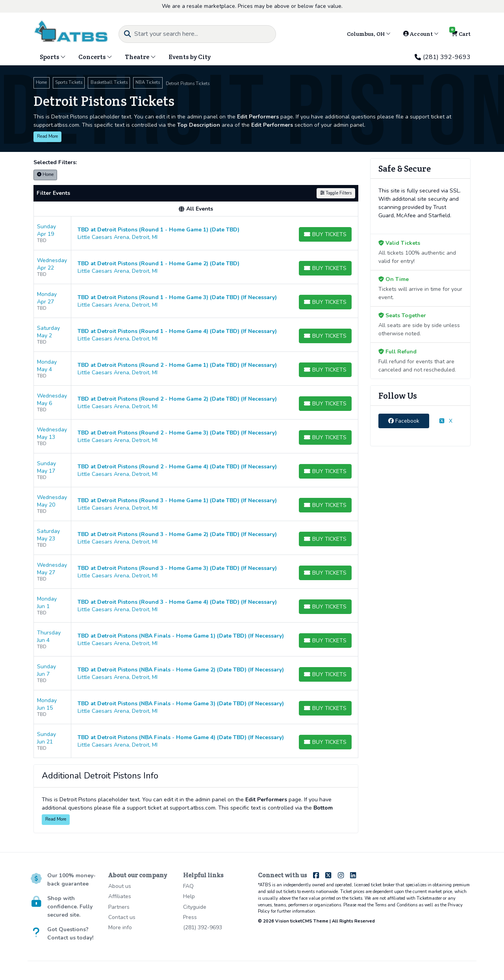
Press (190, 917)
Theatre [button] (140, 57)
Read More (47, 136)
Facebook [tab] (404, 421)
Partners (119, 907)
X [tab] (446, 421)
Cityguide (195, 907)
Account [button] (421, 34)
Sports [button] (53, 57)
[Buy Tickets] (325, 234)
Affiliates (120, 896)
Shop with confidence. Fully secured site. (70, 907)
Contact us (122, 917)
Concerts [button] (95, 57)
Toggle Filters (336, 193)
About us (120, 886)
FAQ (188, 886)
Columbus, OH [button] (369, 34)
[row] (196, 233)
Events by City (190, 57)
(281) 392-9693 (443, 57)
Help (189, 896)
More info (120, 927)
